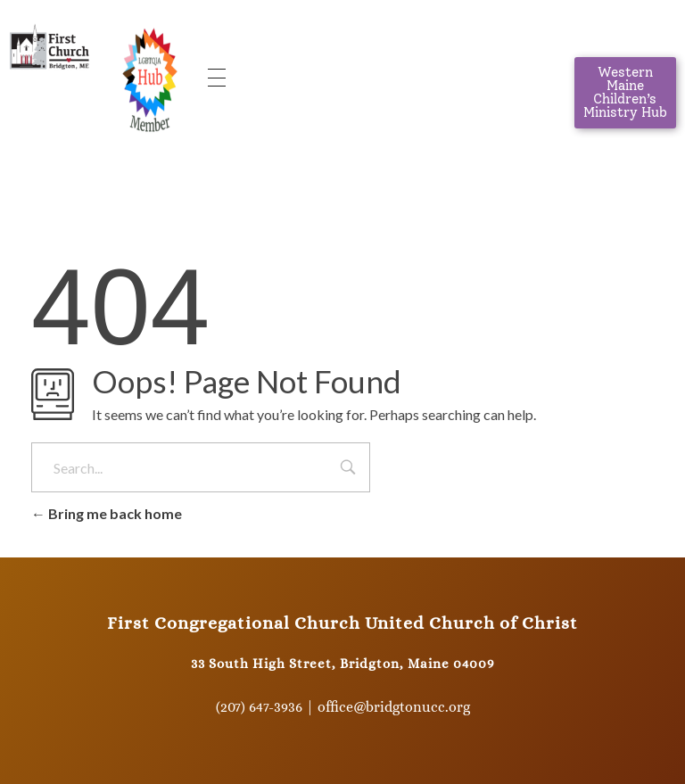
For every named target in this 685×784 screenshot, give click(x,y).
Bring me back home (107, 513)
